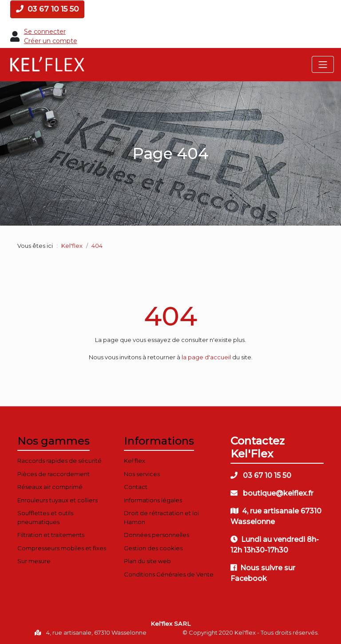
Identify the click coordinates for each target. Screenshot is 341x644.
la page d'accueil (206, 357)
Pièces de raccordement (54, 474)
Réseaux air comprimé (50, 487)
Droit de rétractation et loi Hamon (161, 517)
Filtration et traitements (51, 535)
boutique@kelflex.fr (272, 493)
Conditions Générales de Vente (169, 574)
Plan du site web (147, 561)
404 (170, 316)
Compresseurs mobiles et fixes (62, 548)
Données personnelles (157, 535)
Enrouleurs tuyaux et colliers (57, 500)
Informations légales (153, 500)
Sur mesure (34, 561)
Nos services (142, 474)
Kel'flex (72, 246)
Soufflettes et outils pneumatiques (45, 517)
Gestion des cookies (153, 548)
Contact (136, 487)
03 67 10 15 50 (47, 9)
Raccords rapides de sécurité (59, 461)
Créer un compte (51, 41)
